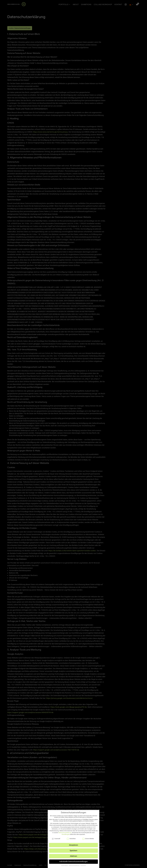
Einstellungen (66, 834)
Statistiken (71, 839)
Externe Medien (88, 839)
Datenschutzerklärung (65, 833)
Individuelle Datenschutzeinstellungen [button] (73, 862)
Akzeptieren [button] (73, 845)
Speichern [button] (73, 851)
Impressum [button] (83, 866)
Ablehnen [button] (73, 856)
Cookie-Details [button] (65, 866)
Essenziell (56, 839)
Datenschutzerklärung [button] (74, 866)
